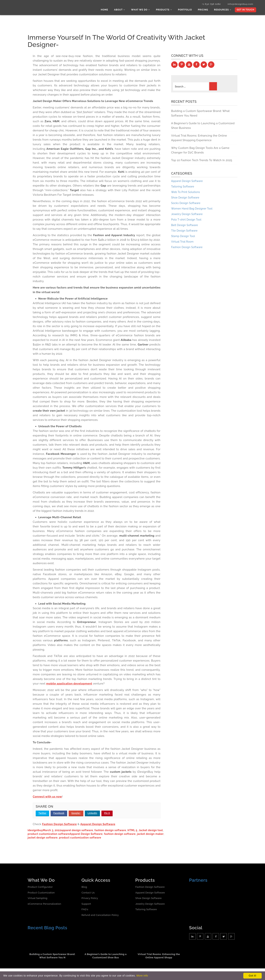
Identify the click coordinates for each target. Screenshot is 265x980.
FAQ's (85, 910)
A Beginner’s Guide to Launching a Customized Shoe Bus (106, 956)
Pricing (204, 10)
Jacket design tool (151, 831)
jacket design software (43, 838)
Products (166, 10)
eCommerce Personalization (44, 904)
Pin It (107, 814)
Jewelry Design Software (150, 904)
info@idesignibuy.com (239, 4)
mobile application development (69, 684)
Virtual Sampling (37, 899)
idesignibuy (35, 831)
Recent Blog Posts (47, 928)
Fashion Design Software (59, 825)
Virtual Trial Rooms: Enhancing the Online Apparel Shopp (159, 956)
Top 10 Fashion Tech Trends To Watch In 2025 (202, 161)
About (122, 10)
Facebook (59, 814)
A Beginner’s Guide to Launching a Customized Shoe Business (203, 126)
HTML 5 (132, 831)
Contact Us (88, 893)
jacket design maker (150, 834)
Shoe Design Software (148, 899)
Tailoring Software (146, 910)
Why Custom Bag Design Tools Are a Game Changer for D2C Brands (200, 151)
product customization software (49, 834)
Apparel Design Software (98, 825)
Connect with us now (47, 797)
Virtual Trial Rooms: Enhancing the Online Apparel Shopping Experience (199, 138)
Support (86, 904)
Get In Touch (245, 10)
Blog (84, 887)
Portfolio (186, 10)
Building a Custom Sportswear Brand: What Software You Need (200, 114)
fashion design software (110, 831)
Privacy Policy (90, 899)
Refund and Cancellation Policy (100, 915)
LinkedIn (92, 814)
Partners (198, 880)
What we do (143, 10)
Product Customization (41, 893)
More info (142, 976)
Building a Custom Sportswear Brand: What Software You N (52, 956)
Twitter (42, 814)
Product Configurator (40, 887)
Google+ (76, 814)
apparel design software (77, 831)
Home (107, 10)
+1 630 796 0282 (210, 4)
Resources (223, 10)
